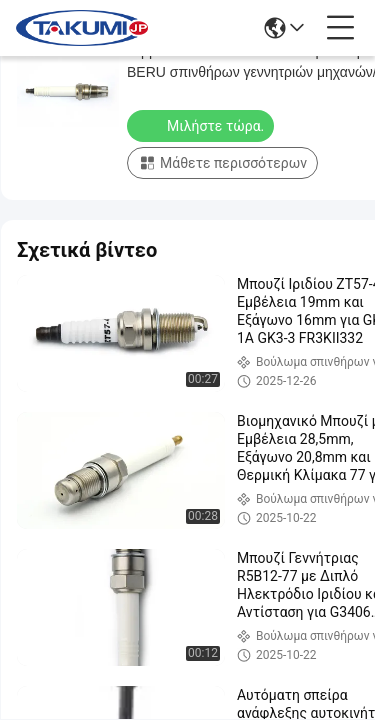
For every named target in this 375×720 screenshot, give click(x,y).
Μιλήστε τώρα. (202, 125)
